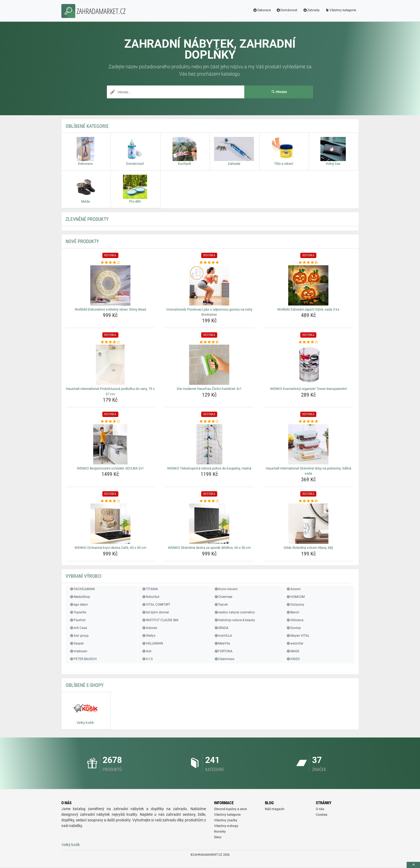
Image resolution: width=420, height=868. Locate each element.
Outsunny (295, 605)
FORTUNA (223, 651)
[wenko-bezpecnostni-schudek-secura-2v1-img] (110, 444)
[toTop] (413, 865)
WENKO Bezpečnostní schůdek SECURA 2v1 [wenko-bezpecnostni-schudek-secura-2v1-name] (110, 468)
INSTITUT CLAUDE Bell (160, 620)
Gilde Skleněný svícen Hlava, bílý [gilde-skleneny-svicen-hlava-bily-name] (308, 548)
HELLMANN (152, 643)
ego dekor (79, 605)
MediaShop (80, 597)
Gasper (77, 643)
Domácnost (287, 10)
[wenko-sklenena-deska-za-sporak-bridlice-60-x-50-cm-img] (209, 524)
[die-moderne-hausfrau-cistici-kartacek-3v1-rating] (209, 342)
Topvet (221, 605)
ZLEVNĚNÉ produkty (87, 219)
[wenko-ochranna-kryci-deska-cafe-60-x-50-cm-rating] (110, 501)
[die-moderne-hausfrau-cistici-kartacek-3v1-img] (209, 365)
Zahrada (311, 10)
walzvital (295, 643)
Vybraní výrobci (84, 576)
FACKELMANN (82, 589)
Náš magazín (275, 809)
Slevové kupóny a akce (230, 809)
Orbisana (295, 620)
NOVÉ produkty (82, 241)
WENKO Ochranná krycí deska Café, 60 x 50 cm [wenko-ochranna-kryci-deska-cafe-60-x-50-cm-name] (110, 548)
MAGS (293, 651)
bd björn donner (155, 612)
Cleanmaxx (224, 659)
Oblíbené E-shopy (85, 685)
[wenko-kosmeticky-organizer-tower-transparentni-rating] (308, 342)
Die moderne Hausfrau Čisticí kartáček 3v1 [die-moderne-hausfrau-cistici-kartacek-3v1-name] (209, 389)
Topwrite (78, 612)
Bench (293, 612)
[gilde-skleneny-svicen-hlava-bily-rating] (308, 501)
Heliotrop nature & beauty (235, 620)
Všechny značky (226, 820)
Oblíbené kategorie (87, 126)
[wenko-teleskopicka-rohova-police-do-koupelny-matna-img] (209, 444)
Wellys (148, 636)
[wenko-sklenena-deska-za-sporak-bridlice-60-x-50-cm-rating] (209, 501)
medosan (78, 651)
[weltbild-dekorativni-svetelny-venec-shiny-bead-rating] (110, 263)
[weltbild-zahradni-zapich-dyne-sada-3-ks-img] (308, 285)
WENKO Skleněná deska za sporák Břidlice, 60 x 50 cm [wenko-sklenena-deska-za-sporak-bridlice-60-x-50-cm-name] (209, 548)
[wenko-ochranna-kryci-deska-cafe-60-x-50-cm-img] (110, 524)
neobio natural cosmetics (234, 612)
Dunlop (294, 628)
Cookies (322, 815)
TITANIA (150, 589)
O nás (320, 809)
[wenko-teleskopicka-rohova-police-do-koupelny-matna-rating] (209, 422)
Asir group (79, 636)
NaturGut (150, 597)
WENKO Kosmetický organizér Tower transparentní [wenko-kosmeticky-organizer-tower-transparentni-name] (308, 389)
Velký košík (71, 845)
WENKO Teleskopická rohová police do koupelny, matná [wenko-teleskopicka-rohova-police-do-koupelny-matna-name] (209, 468)
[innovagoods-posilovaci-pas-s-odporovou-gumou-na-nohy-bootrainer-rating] (209, 263)
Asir (147, 651)
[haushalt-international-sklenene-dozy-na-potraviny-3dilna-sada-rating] (308, 422)
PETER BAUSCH (83, 659)
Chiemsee (223, 597)
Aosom (294, 589)
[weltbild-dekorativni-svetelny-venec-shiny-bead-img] (110, 285)
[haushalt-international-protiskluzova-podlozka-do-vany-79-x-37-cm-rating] (110, 342)
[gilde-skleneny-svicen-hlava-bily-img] (308, 524)
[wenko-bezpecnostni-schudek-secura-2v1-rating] (110, 422)
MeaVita (222, 643)
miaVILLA (223, 636)
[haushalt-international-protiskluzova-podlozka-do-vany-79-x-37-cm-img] (110, 365)
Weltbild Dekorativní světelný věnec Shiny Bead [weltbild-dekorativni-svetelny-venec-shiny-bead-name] (110, 309)
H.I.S (147, 659)
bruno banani (226, 589)
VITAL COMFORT (156, 605)
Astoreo (149, 628)
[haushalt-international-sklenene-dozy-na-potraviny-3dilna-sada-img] (308, 444)
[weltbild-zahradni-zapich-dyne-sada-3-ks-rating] (308, 263)
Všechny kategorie (340, 10)
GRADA (221, 628)
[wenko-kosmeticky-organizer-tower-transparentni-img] (308, 365)
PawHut (78, 620)
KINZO (293, 659)
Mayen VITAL (298, 636)
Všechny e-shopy (226, 826)
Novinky (220, 832)
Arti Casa (78, 628)
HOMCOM (295, 597)
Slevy (218, 837)
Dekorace (262, 10)
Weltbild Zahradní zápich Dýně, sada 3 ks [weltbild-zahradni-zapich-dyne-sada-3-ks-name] (308, 309)
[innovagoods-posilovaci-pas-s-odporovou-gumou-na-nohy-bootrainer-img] (209, 285)
